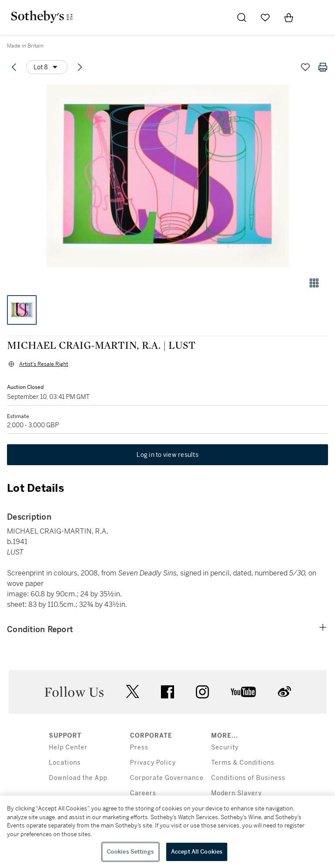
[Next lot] (80, 67)
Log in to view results (167, 455)
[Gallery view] (314, 283)
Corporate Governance (167, 778)
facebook (167, 692)
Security (225, 747)
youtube (243, 692)
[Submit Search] (242, 17)
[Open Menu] (312, 18)
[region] (167, 832)
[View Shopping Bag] (289, 17)
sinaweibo (284, 692)
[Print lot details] (323, 67)
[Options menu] (47, 67)
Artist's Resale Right (44, 364)
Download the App (78, 778)
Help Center (68, 747)
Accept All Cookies (197, 852)
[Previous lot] (14, 67)
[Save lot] (305, 67)
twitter (133, 692)
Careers (143, 793)
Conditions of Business (248, 778)
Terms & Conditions (243, 763)
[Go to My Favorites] (265, 17)
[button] (167, 176)
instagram (202, 692)
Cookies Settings (130, 852)
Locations (65, 763)
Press (139, 747)
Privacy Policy (153, 763)
